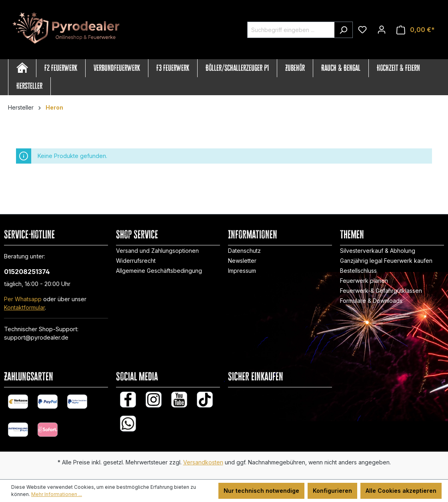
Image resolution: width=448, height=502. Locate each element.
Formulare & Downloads (371, 301)
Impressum (242, 271)
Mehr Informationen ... (57, 494)
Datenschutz (244, 251)
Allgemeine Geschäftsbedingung (159, 271)
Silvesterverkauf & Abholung (378, 251)
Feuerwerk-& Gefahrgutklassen (381, 291)
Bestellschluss (358, 271)
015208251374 (27, 272)
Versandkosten (203, 462)
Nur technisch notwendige (261, 491)
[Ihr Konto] (382, 30)
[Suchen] (343, 30)
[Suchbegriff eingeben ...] (291, 30)
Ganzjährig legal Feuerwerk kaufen (386, 261)
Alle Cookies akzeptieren (401, 491)
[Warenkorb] (416, 30)
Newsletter (242, 261)
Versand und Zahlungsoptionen (157, 251)
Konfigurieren (332, 491)
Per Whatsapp (23, 299)
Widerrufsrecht (136, 261)
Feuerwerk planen (364, 281)
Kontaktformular (24, 307)
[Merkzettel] (362, 30)
